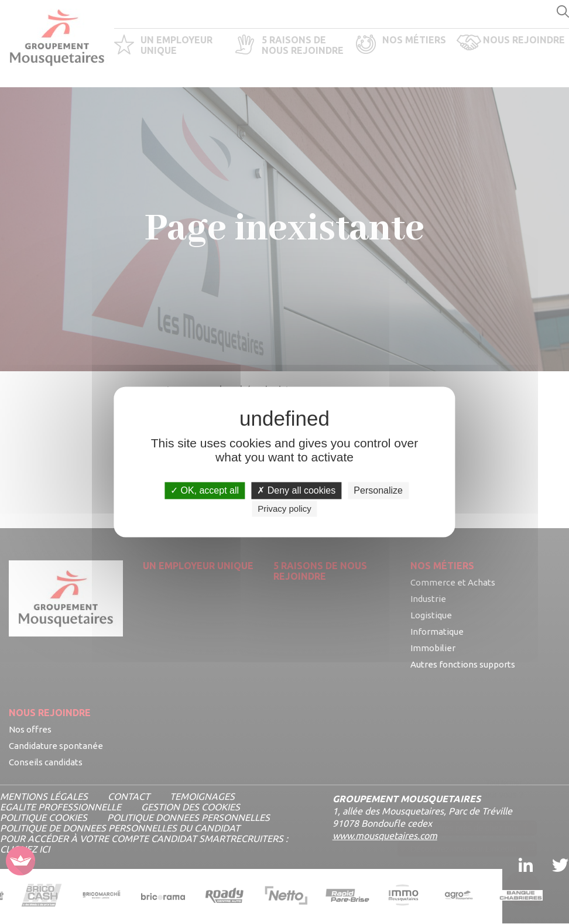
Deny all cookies (296, 490)
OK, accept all (205, 490)
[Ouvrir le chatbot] (522, 880)
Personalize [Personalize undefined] (378, 490)
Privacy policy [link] (284, 509)
